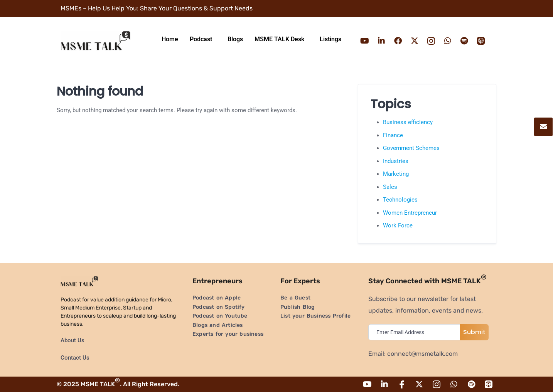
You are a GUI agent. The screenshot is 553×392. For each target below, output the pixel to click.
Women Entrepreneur (410, 213)
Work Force (398, 225)
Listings (330, 39)
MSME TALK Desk (279, 39)
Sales (390, 187)
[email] (416, 332)
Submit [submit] (474, 332)
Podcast (201, 39)
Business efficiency (408, 122)
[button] (203, 39)
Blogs (235, 39)
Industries (396, 161)
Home (170, 39)
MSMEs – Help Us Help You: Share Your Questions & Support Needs (157, 8)
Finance (393, 135)
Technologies (400, 200)
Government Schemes (411, 148)
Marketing (396, 174)
